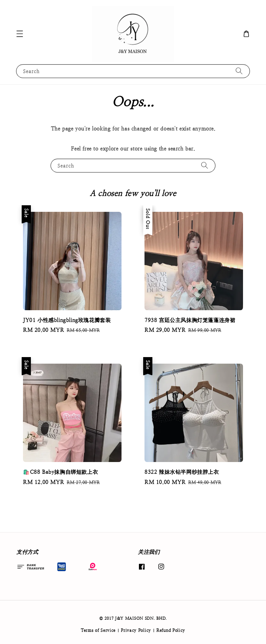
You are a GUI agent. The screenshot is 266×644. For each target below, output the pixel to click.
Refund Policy (171, 630)
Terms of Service (98, 630)
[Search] (239, 71)
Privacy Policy (136, 630)
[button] (20, 34)
